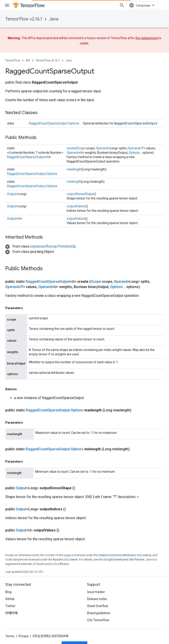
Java (54, 19)
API (28, 60)
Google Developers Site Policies (124, 545)
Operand (102, 148)
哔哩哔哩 (11, 608)
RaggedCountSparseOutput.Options (54, 123)
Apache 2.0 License (65, 545)
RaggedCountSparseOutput (136, 123)
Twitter (10, 601)
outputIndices (76, 206)
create (71, 148)
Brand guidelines (99, 608)
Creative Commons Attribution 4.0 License (125, 541)
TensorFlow (13, 60)
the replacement (147, 38)
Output (12, 194)
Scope (81, 148)
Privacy (24, 631)
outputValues (76, 219)
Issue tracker (96, 587)
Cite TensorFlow (98, 615)
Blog (8, 587)
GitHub (10, 594)
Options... (135, 153)
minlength (74, 182)
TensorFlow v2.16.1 (24, 19)
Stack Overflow (98, 601)
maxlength (74, 169)
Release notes (97, 594)
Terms (10, 631)
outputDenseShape (80, 194)
